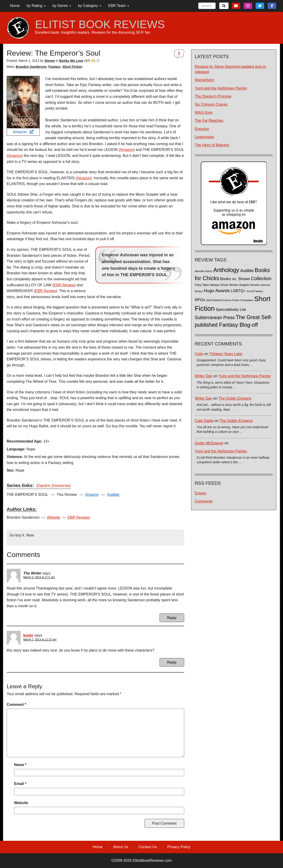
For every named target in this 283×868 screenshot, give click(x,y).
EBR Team (119, 6)
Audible (113, 495)
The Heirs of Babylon (212, 145)
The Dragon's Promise (213, 96)
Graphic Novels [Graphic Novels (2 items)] (249, 285)
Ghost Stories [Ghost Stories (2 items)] (229, 285)
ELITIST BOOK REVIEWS (100, 24)
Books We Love (71, 61)
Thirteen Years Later (226, 354)
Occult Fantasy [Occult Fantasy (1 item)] (255, 291)
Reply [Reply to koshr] (172, 662)
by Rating (36, 6)
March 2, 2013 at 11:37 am (40, 640)
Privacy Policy (179, 847)
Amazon (23, 132)
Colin (199, 354)
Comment (16, 705)
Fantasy (54, 67)
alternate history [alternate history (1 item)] (204, 271)
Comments (204, 501)
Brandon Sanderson (31, 67)
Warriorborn (205, 80)
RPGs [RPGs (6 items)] (200, 300)
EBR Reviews (79, 517)
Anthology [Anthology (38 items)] (226, 270)
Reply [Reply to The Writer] (172, 618)
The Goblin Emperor (235, 398)
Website (54, 517)
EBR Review (64, 285)
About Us (120, 847)
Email (20, 784)
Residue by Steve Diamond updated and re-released (231, 69)
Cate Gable (204, 421)
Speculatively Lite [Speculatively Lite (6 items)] (231, 310)
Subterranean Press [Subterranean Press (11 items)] (215, 317)
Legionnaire (205, 137)
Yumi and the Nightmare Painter (221, 88)
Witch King (204, 112)
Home (15, 6)
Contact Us (148, 847)
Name (20, 765)
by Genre (62, 6)
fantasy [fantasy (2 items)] (215, 285)
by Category (90, 6)
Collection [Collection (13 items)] (261, 278)
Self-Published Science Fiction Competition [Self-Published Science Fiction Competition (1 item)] (230, 300)
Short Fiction (72, 67)
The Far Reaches (209, 121)
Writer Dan (204, 376)
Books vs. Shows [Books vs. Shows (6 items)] (235, 279)
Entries (201, 493)
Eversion (202, 129)
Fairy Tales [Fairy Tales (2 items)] (202, 285)
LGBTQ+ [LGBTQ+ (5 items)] (238, 291)
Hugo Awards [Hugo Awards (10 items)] (217, 291)
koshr (28, 635)
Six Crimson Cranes (211, 104)
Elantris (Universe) (54, 486)
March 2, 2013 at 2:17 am (39, 577)
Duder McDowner (209, 443)
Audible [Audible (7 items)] (247, 271)
